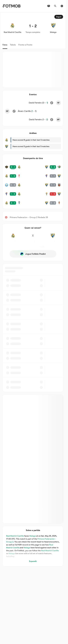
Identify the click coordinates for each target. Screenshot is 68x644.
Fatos (5, 45)
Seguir (59, 17)
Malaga (33, 536)
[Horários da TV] (49, 6)
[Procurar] (55, 6)
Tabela (13, 45)
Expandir (33, 561)
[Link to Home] (11, 6)
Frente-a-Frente (25, 45)
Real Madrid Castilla (15, 536)
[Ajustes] (62, 6)
